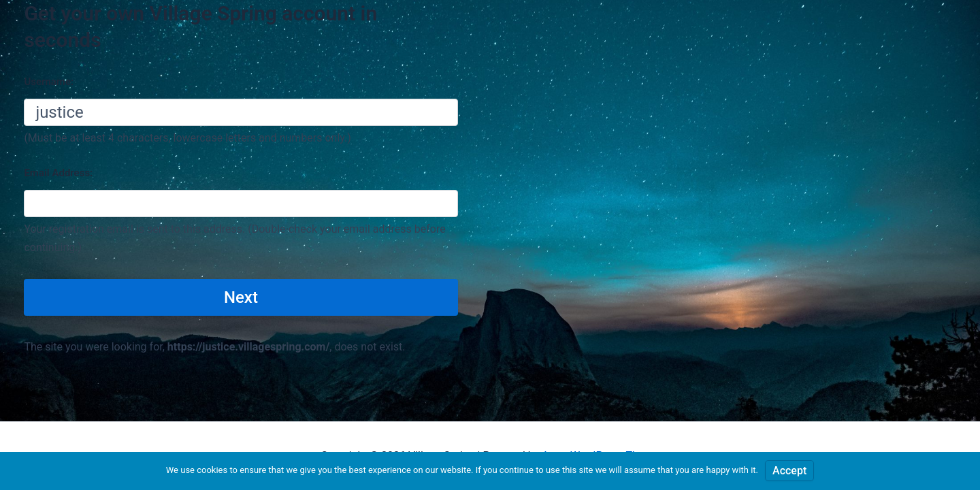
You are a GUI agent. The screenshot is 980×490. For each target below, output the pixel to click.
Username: (49, 82)
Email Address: (58, 173)
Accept (789, 471)
